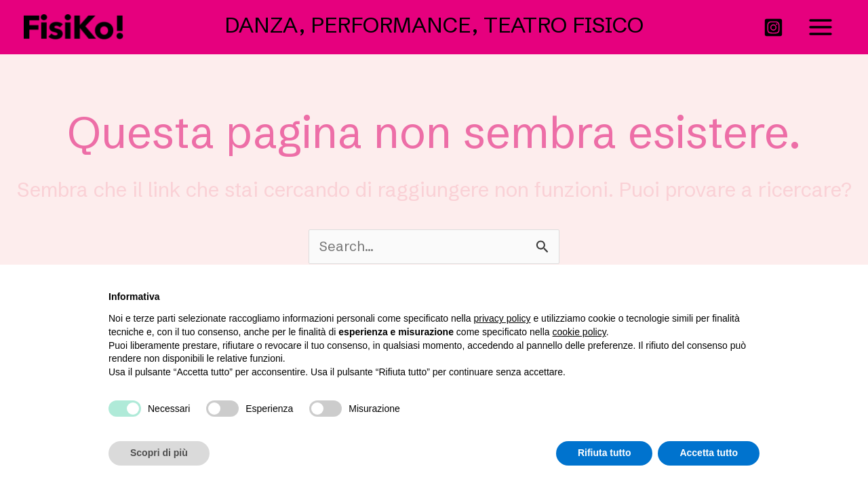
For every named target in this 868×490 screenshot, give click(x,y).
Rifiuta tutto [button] (605, 453)
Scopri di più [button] (159, 453)
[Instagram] (773, 27)
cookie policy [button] (579, 332)
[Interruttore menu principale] (821, 27)
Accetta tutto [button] (709, 453)
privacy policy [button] (502, 318)
